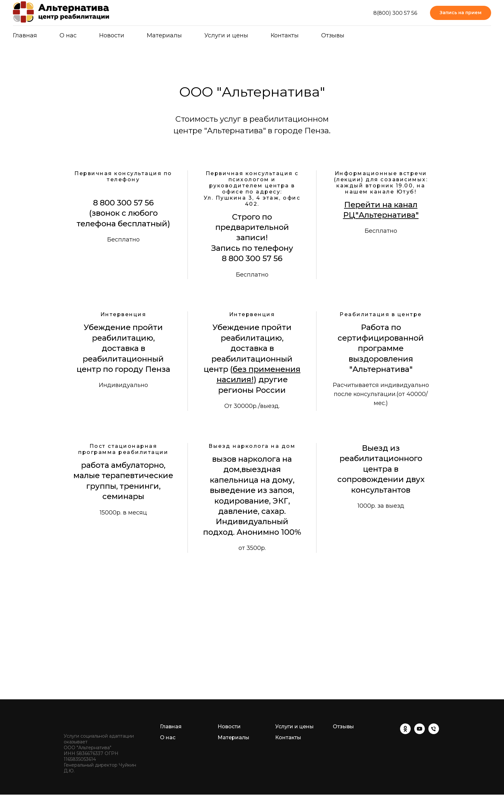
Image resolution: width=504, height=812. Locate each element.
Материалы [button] (164, 35)
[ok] (405, 732)
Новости (112, 35)
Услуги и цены (226, 35)
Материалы (233, 737)
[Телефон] (434, 732)
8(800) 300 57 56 (395, 13)
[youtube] (420, 732)
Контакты (285, 35)
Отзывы (333, 35)
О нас (68, 35)
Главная (25, 35)
